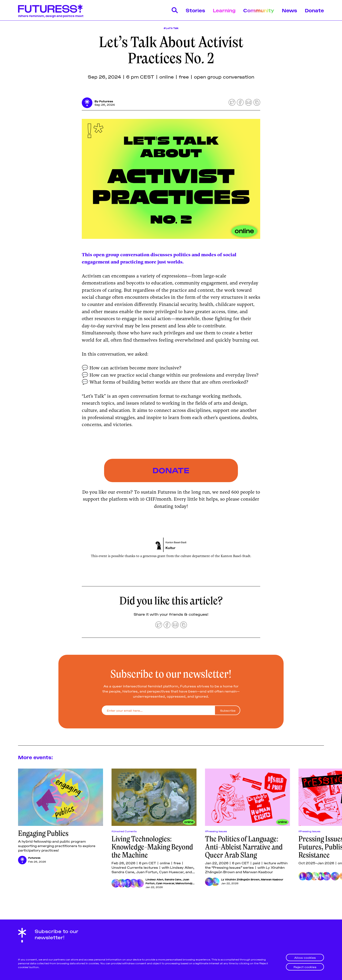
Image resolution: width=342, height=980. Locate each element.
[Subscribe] (227, 710)
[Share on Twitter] (232, 102)
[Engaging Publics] (61, 798)
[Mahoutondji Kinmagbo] (140, 883)
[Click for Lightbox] (171, 545)
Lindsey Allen (154, 879)
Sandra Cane (173, 879)
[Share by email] (249, 102)
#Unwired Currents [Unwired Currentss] (124, 831)
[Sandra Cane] (122, 883)
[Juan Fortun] (128, 883)
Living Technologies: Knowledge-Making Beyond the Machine (152, 847)
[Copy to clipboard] (257, 102)
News (290, 10)
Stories (195, 10)
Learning (224, 10)
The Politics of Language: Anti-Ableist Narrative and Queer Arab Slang (244, 847)
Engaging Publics (43, 834)
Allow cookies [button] (305, 957)
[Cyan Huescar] (134, 883)
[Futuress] (87, 103)
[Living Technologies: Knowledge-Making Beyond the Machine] (154, 798)
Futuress (106, 101)
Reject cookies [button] (305, 967)
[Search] (175, 10)
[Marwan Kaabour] (215, 882)
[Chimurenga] (315, 876)
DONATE (171, 470)
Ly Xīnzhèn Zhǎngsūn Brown (240, 879)
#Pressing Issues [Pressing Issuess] (216, 831)
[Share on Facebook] (240, 102)
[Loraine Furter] (326, 876)
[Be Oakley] (335, 876)
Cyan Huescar (165, 883)
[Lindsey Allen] (116, 883)
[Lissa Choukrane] (321, 876)
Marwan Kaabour (272, 879)
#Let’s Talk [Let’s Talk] (171, 28)
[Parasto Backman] (303, 876)
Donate (314, 10)
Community (259, 10)
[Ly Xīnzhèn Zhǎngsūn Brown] (209, 882)
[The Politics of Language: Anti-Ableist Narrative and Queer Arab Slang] (247, 798)
